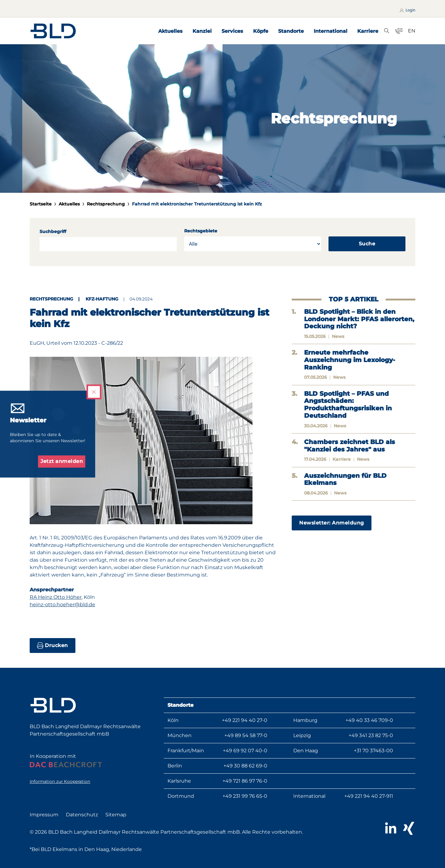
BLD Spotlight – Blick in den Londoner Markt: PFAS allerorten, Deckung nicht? (359, 319)
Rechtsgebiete (201, 231)
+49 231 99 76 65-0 (245, 796)
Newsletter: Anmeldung (332, 523)
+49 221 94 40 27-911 (369, 796)
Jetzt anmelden (62, 461)
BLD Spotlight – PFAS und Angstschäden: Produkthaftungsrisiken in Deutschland (348, 405)
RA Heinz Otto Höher (56, 597)
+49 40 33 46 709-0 (369, 720)
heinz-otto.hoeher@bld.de (62, 605)
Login (407, 10)
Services (232, 31)
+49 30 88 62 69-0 (245, 766)
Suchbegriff (53, 231)
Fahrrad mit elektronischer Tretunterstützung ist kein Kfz (197, 204)
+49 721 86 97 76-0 (245, 781)
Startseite (41, 204)
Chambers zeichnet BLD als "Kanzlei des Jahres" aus (350, 446)
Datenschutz (82, 815)
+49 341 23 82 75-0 (371, 735)
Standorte (291, 31)
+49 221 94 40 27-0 (245, 720)
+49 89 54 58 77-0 (246, 735)
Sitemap (116, 815)
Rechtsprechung (106, 204)
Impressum (44, 815)
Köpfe (261, 31)
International (331, 31)
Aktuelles (170, 31)
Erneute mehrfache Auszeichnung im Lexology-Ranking (350, 360)
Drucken (53, 646)
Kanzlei (202, 31)
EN (412, 31)
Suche (367, 244)
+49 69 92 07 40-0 (245, 751)
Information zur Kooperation (60, 781)
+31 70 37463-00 (373, 751)
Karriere (368, 31)
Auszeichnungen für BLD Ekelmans (345, 479)
